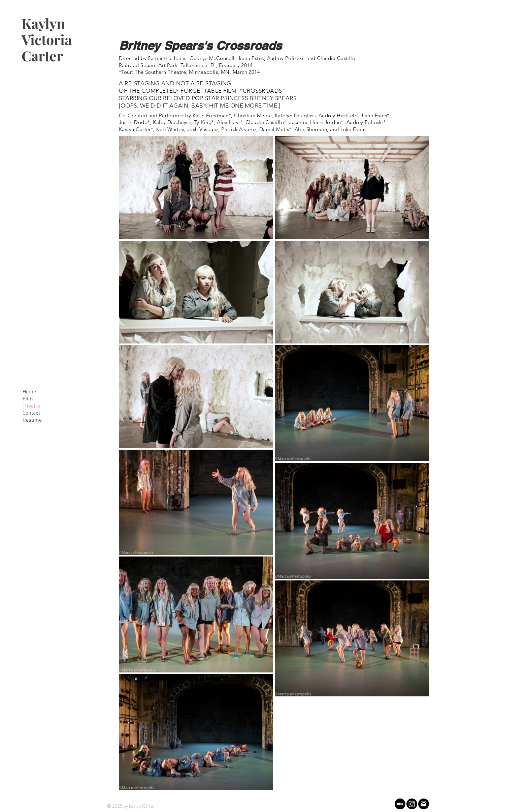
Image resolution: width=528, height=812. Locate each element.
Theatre (31, 406)
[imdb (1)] (400, 804)
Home (29, 392)
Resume (32, 420)
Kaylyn (43, 23)
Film (28, 399)
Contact (31, 413)
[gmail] (424, 804)
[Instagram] (412, 804)
